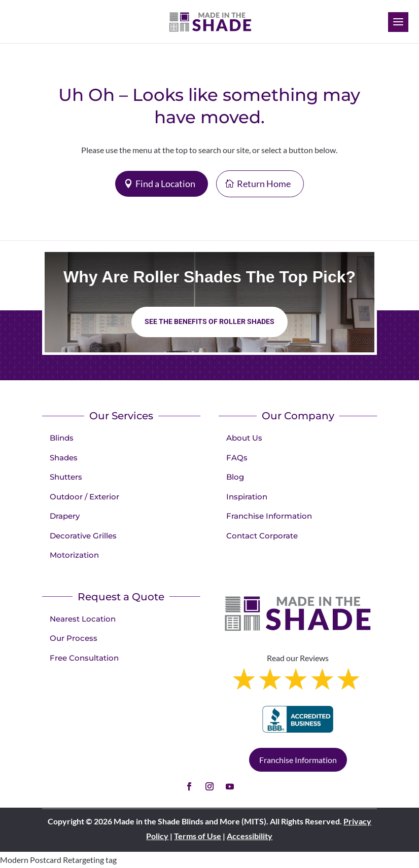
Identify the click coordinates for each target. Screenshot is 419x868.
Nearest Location (83, 619)
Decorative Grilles (83, 536)
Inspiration (247, 497)
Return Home (264, 184)
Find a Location (165, 184)
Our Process (74, 638)
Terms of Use (198, 836)
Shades (64, 458)
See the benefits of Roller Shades (209, 321)
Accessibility (250, 836)
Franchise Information (269, 516)
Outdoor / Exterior (84, 497)
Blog (235, 477)
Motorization (74, 555)
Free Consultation (84, 658)
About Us (244, 438)
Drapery (65, 516)
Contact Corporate (262, 536)
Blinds (62, 438)
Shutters (66, 477)
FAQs (237, 458)
